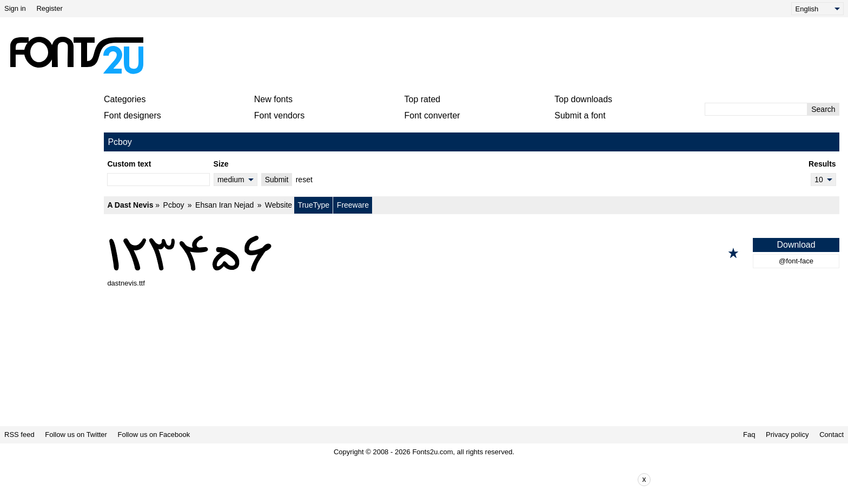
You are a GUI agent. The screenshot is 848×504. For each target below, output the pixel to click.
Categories (125, 99)
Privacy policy (787, 435)
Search (823, 109)
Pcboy (174, 205)
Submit (277, 180)
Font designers (132, 115)
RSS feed (19, 435)
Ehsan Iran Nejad (224, 205)
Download (796, 245)
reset (304, 180)
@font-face (796, 261)
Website (279, 205)
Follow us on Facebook (154, 435)
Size (221, 164)
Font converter (432, 115)
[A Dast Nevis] (472, 253)
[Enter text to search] (756, 109)
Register (49, 8)
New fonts (273, 99)
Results (822, 164)
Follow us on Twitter (76, 435)
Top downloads (583, 99)
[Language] (817, 9)
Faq (749, 435)
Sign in (15, 8)
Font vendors (279, 115)
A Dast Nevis (130, 205)
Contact (832, 435)
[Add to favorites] (733, 253)
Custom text (129, 164)
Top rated (423, 99)
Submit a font (580, 115)
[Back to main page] (76, 55)
